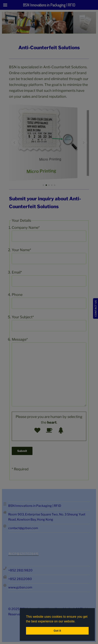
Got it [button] (57, 631)
